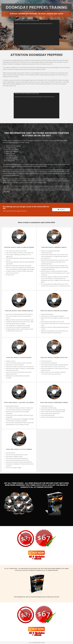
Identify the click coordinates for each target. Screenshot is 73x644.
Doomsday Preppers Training (38, 643)
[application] (36, 33)
